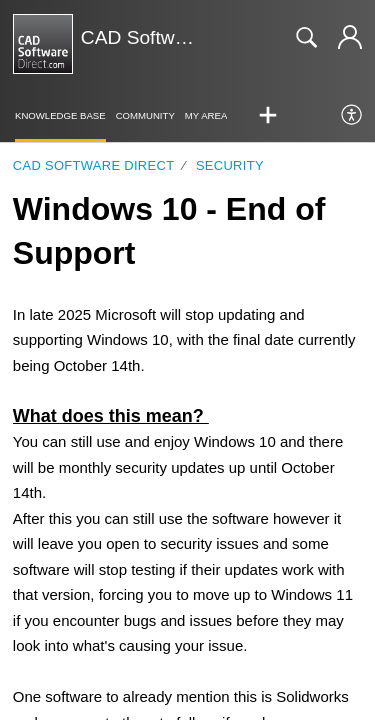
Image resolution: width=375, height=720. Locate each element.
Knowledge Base (60, 115)
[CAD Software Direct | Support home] (43, 44)
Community (145, 115)
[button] (268, 116)
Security (230, 165)
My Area (206, 115)
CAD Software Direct (94, 165)
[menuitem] (352, 116)
